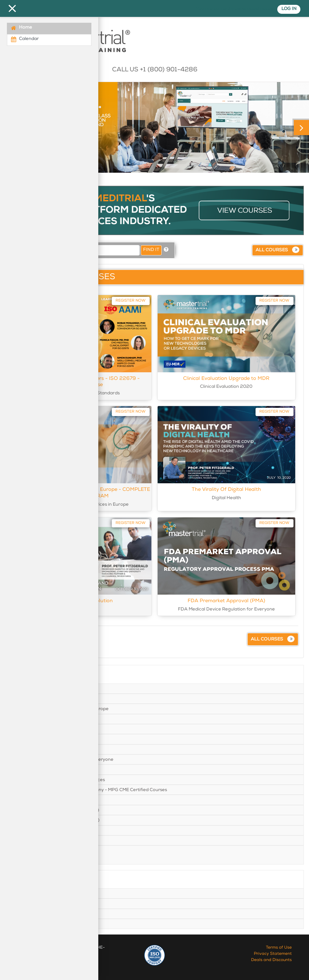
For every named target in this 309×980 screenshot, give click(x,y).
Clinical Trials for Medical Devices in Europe (59, 709)
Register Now (131, 300)
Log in (288, 9)
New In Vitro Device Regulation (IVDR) (54, 810)
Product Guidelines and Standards (50, 840)
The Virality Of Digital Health (226, 489)
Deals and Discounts (271, 960)
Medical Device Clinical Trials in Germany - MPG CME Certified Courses (88, 790)
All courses (272, 250)
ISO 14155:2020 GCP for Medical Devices (57, 780)
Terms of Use (279, 948)
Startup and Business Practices (46, 850)
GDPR (19, 770)
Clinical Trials (27, 699)
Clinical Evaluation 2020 (39, 689)
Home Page (26, 893)
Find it (151, 250)
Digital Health (28, 739)
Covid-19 (22, 729)
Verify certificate (31, 924)
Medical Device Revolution (41, 800)
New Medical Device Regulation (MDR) (54, 820)
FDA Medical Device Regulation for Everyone (61, 759)
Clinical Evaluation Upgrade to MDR (226, 378)
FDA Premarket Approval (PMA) (226, 601)
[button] (166, 250)
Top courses (26, 904)
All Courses (25, 914)
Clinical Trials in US (33, 719)
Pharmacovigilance (34, 830)
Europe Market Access (37, 749)
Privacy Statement (273, 954)
